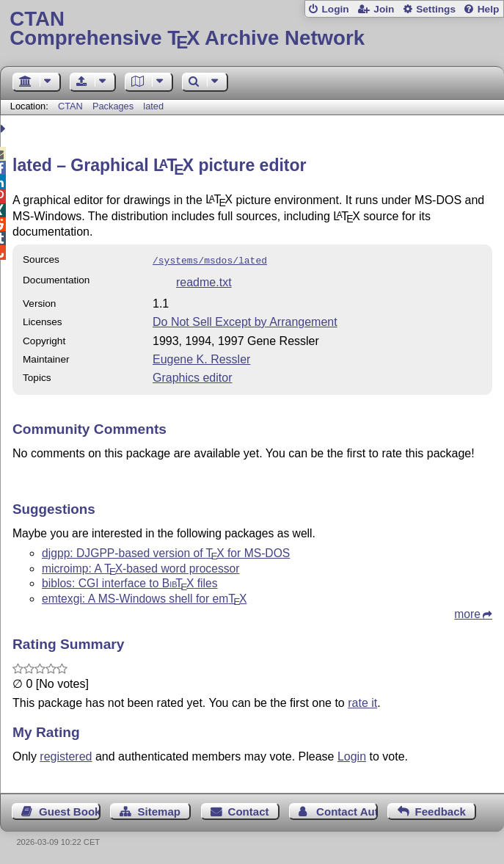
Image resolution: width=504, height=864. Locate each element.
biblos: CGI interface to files (130, 582)
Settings (436, 9)
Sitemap (159, 810)
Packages (114, 106)
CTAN (70, 106)
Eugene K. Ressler (201, 358)
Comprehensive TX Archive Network (252, 29)
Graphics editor (193, 376)
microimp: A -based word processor (141, 567)
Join (384, 9)
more (467, 613)
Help (489, 9)
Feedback (441, 810)
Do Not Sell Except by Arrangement (245, 320)
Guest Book (70, 810)
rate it (362, 701)
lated (153, 106)
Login (335, 9)
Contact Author (347, 810)
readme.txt (204, 281)
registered (66, 755)
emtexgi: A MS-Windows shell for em (144, 597)
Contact (249, 810)
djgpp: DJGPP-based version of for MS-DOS (166, 552)
